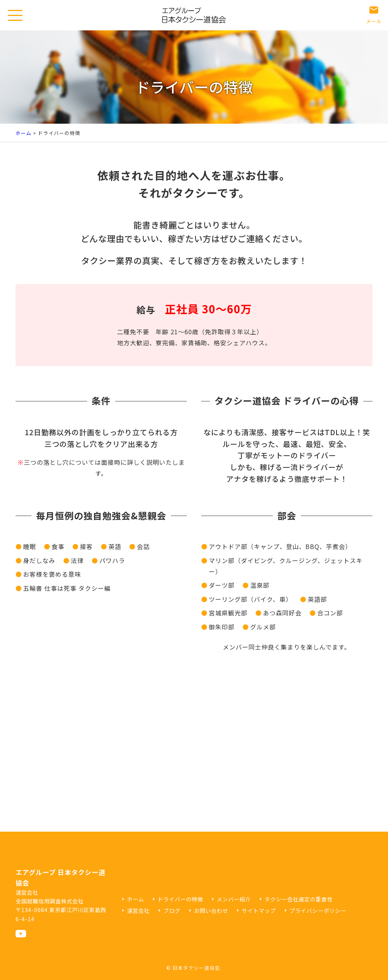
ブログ (172, 910)
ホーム (23, 133)
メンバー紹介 (234, 899)
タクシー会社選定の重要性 (299, 899)
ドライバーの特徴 (180, 899)
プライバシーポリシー (318, 910)
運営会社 (138, 910)
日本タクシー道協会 (196, 968)
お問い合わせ (211, 910)
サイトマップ (259, 910)
